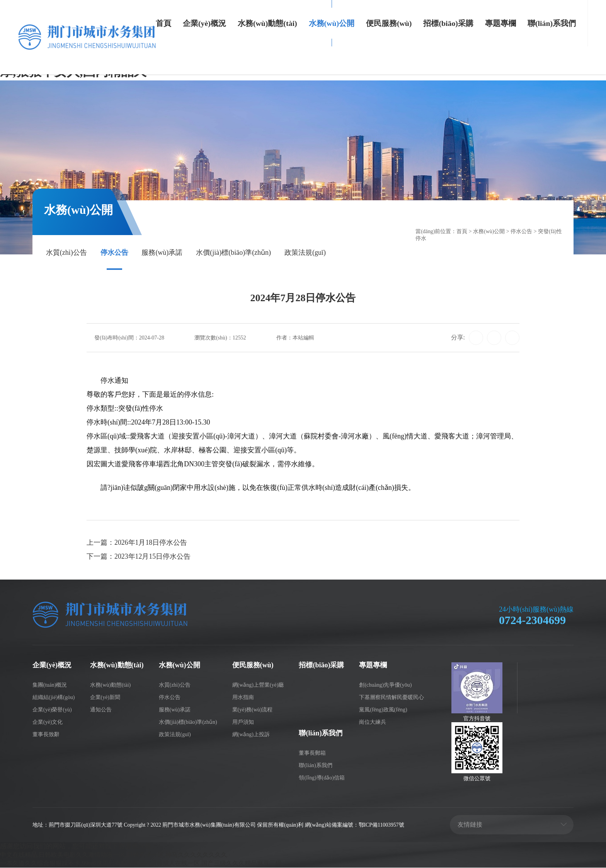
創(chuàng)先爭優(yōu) (385, 686)
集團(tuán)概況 (50, 686)
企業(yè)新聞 (105, 698)
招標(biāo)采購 (448, 23)
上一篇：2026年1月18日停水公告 (137, 544)
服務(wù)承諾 (162, 253)
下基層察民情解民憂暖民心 (392, 698)
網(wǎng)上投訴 (251, 735)
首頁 (163, 23)
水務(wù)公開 (332, 23)
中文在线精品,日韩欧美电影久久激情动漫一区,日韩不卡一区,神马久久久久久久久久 (121, 855)
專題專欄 (500, 23)
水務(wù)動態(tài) (267, 23)
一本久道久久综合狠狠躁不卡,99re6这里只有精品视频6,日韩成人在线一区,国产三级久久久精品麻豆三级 (149, 864)
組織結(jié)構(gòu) (54, 698)
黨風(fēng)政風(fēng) (383, 710)
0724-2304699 (533, 621)
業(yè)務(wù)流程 (253, 710)
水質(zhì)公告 (66, 253)
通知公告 (101, 710)
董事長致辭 (46, 735)
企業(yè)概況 (204, 23)
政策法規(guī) (305, 253)
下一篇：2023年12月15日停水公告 (139, 558)
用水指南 (243, 698)
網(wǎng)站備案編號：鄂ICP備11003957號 (356, 826)
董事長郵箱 (312, 753)
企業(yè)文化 (48, 722)
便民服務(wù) (389, 23)
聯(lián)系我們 (552, 23)
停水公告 (114, 253)
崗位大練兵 (373, 722)
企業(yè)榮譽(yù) (52, 710)
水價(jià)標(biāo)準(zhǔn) (233, 253)
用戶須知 (243, 722)
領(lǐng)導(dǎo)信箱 (322, 778)
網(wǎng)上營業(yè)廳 (258, 686)
